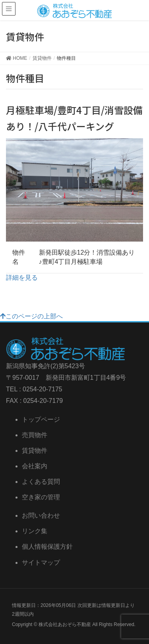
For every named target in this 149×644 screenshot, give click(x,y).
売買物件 (35, 435)
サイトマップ (41, 563)
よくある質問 (41, 482)
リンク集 (35, 531)
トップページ (41, 419)
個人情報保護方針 (47, 547)
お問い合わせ (41, 515)
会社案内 (35, 466)
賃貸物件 (35, 451)
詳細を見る (22, 278)
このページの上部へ (31, 316)
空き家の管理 (41, 497)
